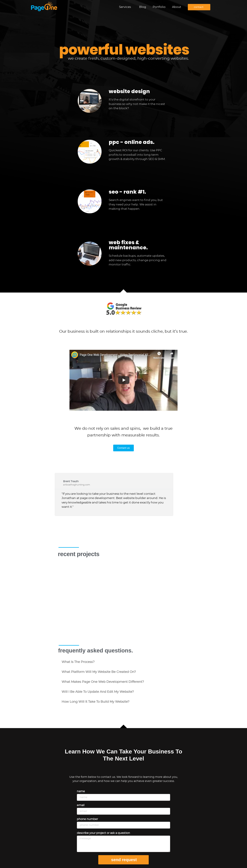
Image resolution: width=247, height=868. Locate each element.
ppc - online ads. (132, 142)
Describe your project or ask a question (103, 833)
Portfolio (159, 7)
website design (129, 91)
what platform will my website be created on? (99, 672)
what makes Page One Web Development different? (103, 682)
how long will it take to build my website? (95, 702)
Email (81, 805)
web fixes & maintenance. (128, 245)
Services (126, 7)
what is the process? (78, 662)
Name (81, 791)
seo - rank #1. (127, 192)
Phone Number (87, 819)
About (177, 7)
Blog (143, 7)
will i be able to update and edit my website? (98, 692)
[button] (123, 662)
